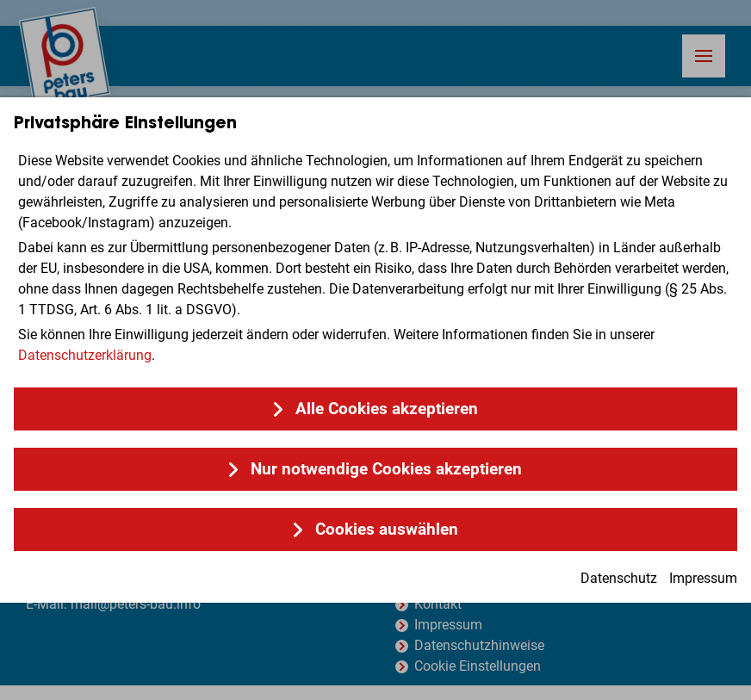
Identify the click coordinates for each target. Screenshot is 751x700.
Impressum (703, 578)
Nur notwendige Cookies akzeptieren (386, 469)
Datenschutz (619, 578)
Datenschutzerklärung (85, 355)
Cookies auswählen (387, 529)
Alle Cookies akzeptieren (387, 409)
